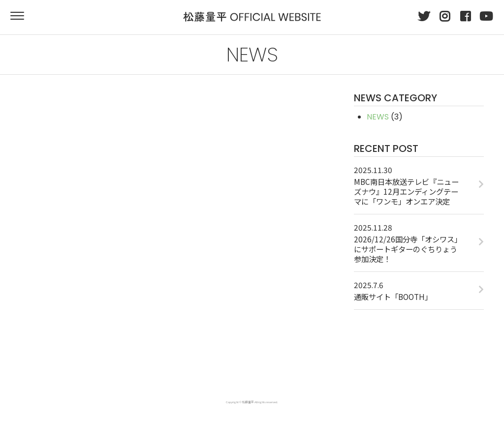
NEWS (378, 117)
